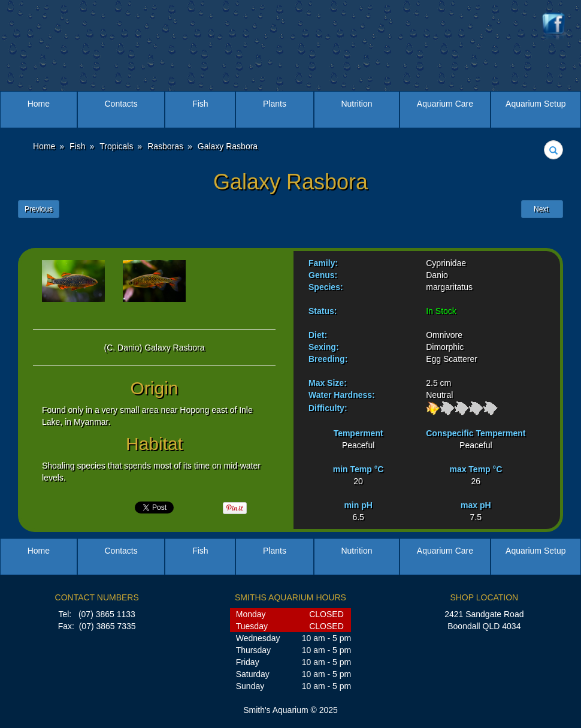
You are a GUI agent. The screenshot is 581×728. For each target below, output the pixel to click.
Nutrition (356, 104)
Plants (275, 104)
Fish (200, 104)
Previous (39, 209)
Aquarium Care (445, 104)
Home (39, 104)
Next (542, 209)
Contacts (121, 104)
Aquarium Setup (535, 104)
